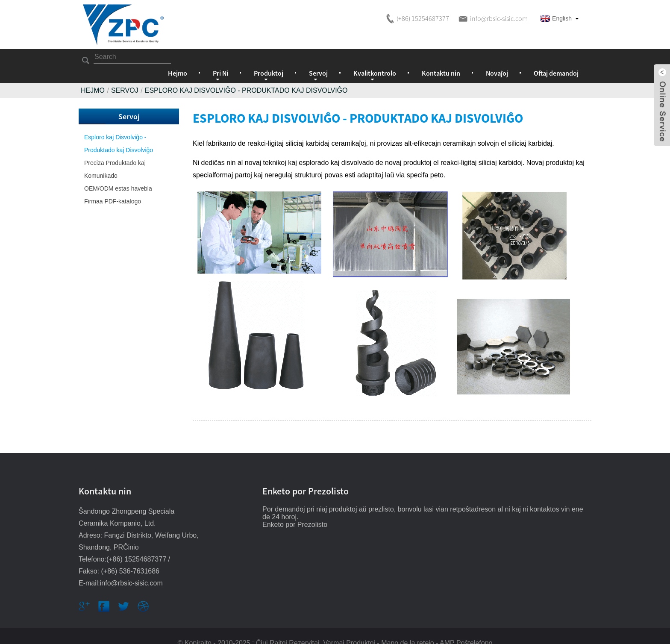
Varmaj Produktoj (349, 628)
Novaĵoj (497, 59)
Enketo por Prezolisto (295, 510)
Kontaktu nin (441, 59)
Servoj (125, 76)
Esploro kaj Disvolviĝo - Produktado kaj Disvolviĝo (246, 76)
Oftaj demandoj (556, 59)
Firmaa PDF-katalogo (113, 187)
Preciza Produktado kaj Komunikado (115, 155)
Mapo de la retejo (408, 628)
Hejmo (178, 59)
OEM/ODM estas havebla (118, 174)
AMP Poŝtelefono (466, 628)
